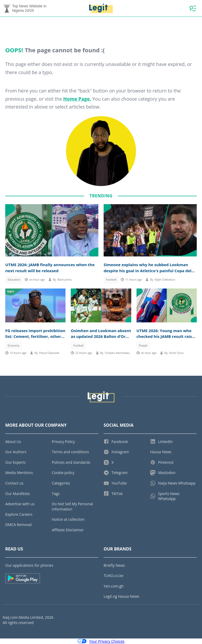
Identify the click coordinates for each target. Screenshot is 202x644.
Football (111, 280)
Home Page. (77, 99)
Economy (14, 346)
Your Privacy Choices (101, 641)
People (143, 346)
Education (14, 280)
